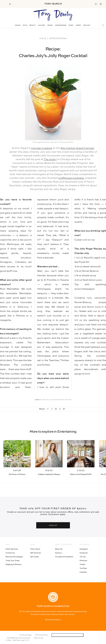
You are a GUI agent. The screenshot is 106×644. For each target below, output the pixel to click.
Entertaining (61, 25)
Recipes (68, 400)
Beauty (33, 25)
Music (71, 25)
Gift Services (36, 553)
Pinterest (83, 561)
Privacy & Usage (26, 635)
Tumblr (82, 564)
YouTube (83, 568)
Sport (78, 25)
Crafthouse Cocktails (71, 178)
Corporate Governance (22, 638)
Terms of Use (39, 638)
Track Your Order (13, 561)
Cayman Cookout (42, 148)
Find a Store (35, 549)
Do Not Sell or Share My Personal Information (67, 635)
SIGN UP (53, 525)
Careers (58, 553)
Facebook (84, 553)
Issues (18, 25)
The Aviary (50, 160)
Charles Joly (47, 400)
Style (25, 25)
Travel (50, 25)
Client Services (12, 549)
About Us (59, 549)
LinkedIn (83, 572)
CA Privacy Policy (42, 635)
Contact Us (10, 553)
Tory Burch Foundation (64, 557)
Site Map (10, 638)
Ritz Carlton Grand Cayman (77, 148)
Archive (87, 25)
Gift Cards (35, 557)
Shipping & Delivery (14, 564)
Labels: (38, 400)
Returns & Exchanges (14, 557)
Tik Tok (83, 557)
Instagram (84, 549)
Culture (41, 25)
